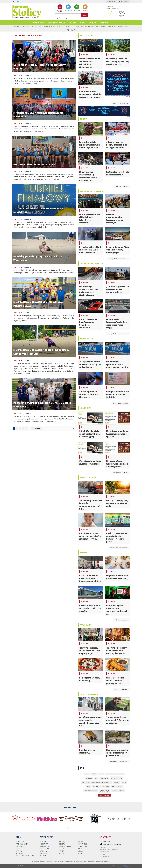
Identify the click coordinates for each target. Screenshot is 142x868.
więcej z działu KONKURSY (121, 473)
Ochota (41, 27)
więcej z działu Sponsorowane (119, 548)
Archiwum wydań (57, 23)
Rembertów (75, 27)
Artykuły (58, 18)
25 (32, 428)
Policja (88, 786)
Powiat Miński (48, 27)
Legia (96, 778)
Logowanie (111, 2)
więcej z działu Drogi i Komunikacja (118, 334)
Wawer (109, 27)
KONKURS (121, 774)
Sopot (113, 786)
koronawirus (89, 778)
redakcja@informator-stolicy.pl (112, 844)
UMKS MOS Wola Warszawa (90, 791)
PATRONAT (105, 23)
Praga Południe (66, 27)
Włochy (126, 27)
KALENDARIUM (68, 8)
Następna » (38, 428)
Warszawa (104, 791)
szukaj (85, 15)
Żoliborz (73, 30)
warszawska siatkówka (118, 791)
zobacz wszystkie (104, 795)
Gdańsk (94, 774)
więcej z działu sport (122, 186)
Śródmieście (83, 27)
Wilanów (120, 27)
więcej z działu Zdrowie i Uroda (119, 762)
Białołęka (23, 27)
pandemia (124, 782)
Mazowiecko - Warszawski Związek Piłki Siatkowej (96, 782)
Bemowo (16, 27)
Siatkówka (106, 786)
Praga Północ (57, 27)
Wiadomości (39, 23)
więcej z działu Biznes (122, 620)
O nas (82, 23)
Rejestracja (124, 2)
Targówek (91, 27)
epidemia (87, 774)
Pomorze (96, 786)
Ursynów (103, 27)
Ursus (97, 27)
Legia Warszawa (104, 778)
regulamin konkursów (25, 856)
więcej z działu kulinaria (121, 689)
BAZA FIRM (85, 8)
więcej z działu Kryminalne (121, 403)
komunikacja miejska (111, 774)
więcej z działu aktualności (120, 103)
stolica (120, 786)
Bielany (28, 27)
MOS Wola (116, 782)
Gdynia (101, 774)
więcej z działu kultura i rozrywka (119, 259)
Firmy (63, 18)
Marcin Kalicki (117, 778)
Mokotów (34, 27)
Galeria (72, 23)
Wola (68, 30)
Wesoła (114, 27)
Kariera (92, 23)
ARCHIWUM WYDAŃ (60, 8)
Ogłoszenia (68, 18)
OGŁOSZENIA (77, 8)
